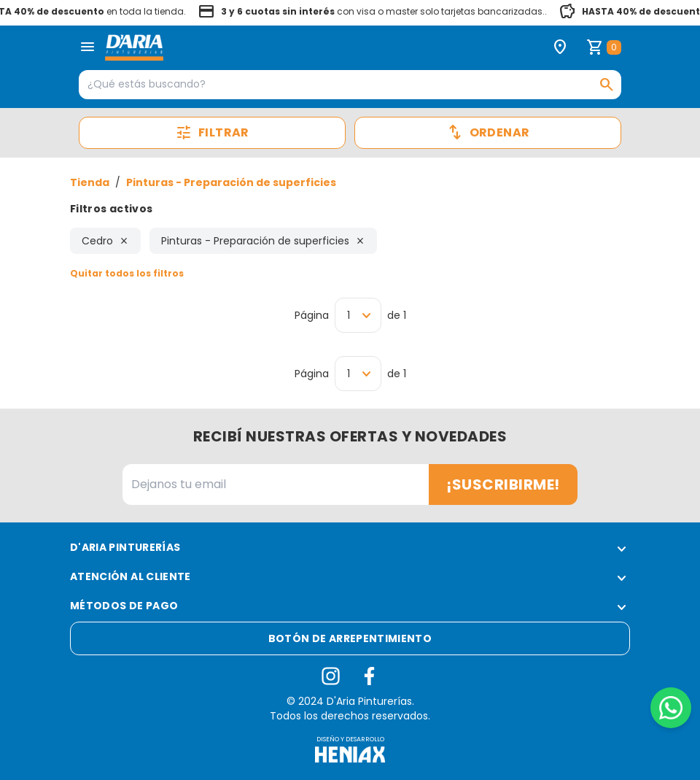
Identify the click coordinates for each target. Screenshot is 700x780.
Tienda (90, 182)
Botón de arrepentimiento (350, 638)
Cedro (105, 241)
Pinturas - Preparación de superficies (231, 182)
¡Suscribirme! (503, 484)
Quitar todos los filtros (127, 273)
